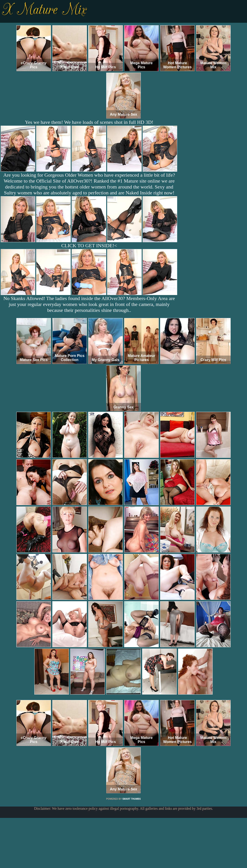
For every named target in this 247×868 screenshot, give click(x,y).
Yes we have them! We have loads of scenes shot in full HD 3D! (89, 122)
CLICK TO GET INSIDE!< (89, 246)
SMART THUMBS (132, 799)
